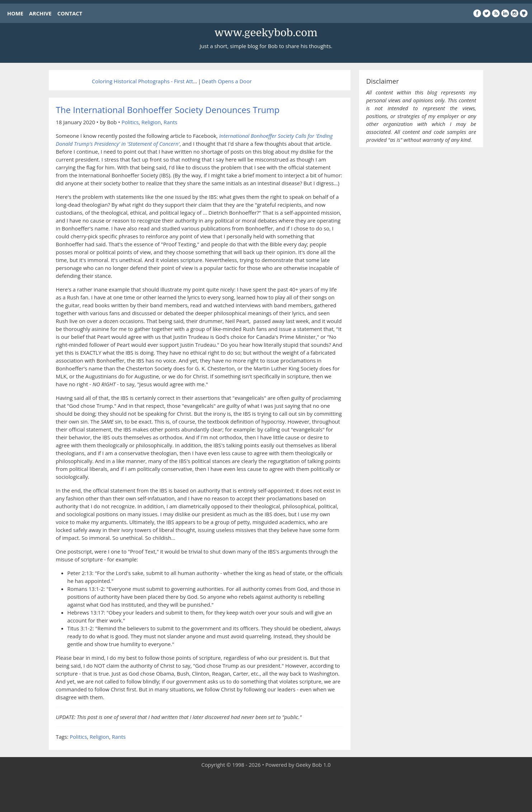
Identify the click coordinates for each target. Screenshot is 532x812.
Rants (170, 122)
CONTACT (70, 13)
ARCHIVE (40, 13)
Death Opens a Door (227, 81)
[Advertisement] (266, 790)
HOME (15, 13)
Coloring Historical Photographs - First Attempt (149, 81)
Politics (130, 122)
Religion (151, 122)
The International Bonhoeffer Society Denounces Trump (168, 110)
